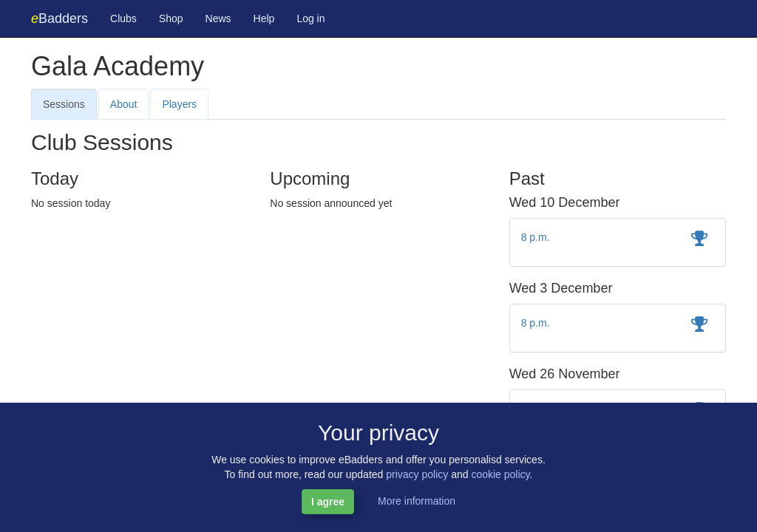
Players (179, 104)
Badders (60, 18)
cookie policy (500, 474)
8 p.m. (536, 237)
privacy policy (417, 474)
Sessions (64, 104)
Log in (310, 18)
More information (417, 501)
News (218, 18)
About (124, 104)
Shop (171, 18)
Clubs (123, 18)
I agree (328, 502)
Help (264, 18)
